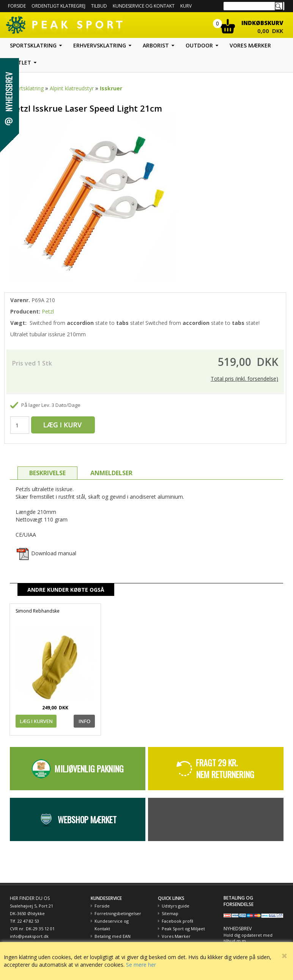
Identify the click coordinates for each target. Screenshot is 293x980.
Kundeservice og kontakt (144, 6)
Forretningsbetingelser (118, 913)
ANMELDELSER (111, 473)
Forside (17, 6)
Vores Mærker (176, 936)
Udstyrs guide (176, 906)
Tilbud (99, 6)
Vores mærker (250, 45)
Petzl (48, 311)
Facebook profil (177, 921)
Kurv (186, 6)
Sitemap (170, 913)
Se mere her (141, 965)
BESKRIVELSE (47, 473)
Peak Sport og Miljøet (183, 929)
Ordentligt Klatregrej (58, 6)
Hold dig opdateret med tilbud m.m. (248, 938)
